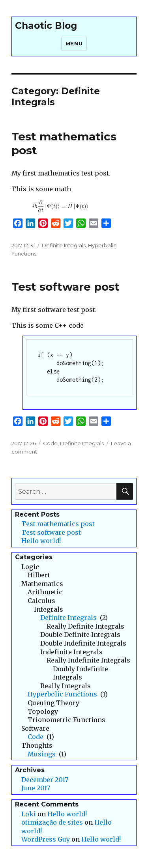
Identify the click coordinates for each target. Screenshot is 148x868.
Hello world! (41, 541)
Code (50, 443)
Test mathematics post (58, 524)
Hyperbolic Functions (62, 694)
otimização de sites (52, 822)
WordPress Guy (46, 839)
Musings (42, 754)
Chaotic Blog (46, 26)
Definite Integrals (64, 245)
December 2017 (45, 780)
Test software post (66, 287)
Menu (74, 43)
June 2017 (36, 788)
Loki (29, 814)
